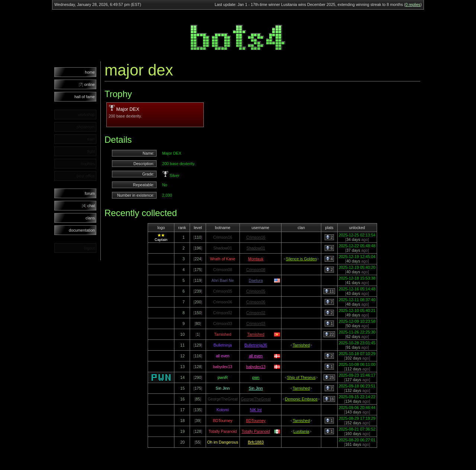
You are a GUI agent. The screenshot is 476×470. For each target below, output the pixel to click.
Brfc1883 (256, 442)
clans (90, 218)
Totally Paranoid (256, 431)
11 (329, 291)
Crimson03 (256, 323)
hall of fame (85, 97)
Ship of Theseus (301, 377)
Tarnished (256, 334)
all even (256, 356)
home (90, 72)
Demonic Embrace (301, 399)
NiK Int (256, 410)
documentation (82, 230)
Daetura (256, 280)
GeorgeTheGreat (256, 399)
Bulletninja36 (256, 345)
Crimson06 (256, 302)
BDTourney (256, 421)
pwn (256, 377)
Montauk (256, 259)
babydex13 (256, 367)
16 (329, 399)
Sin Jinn (256, 388)
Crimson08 (256, 270)
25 (329, 377)
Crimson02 (256, 313)
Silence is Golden (301, 259)
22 (329, 334)
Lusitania (301, 431)
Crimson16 (256, 237)
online (87, 84)
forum (90, 193)
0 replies (413, 4)
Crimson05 (256, 291)
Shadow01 (256, 248)
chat (88, 206)
